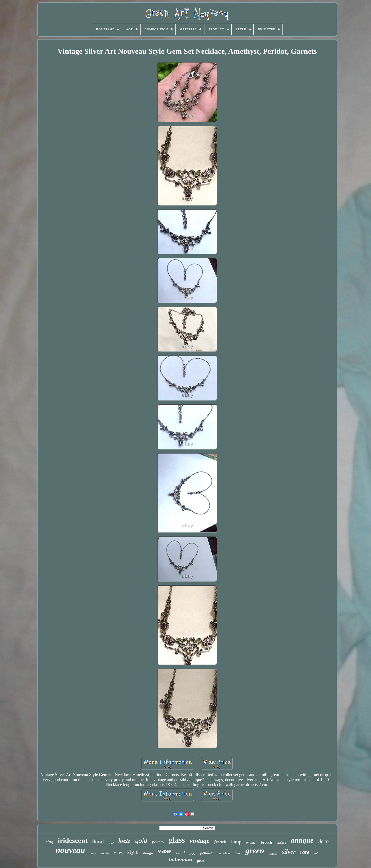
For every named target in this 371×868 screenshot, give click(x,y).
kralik (193, 854)
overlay (105, 853)
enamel (251, 842)
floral (98, 841)
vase (165, 851)
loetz (124, 841)
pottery (158, 842)
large (93, 853)
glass (177, 840)
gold (141, 841)
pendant (207, 853)
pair (316, 853)
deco (324, 841)
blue (238, 853)
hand (181, 853)
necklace (273, 854)
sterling (281, 843)
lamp (236, 842)
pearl (201, 861)
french (220, 842)
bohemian (181, 859)
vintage (199, 841)
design (148, 853)
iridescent (73, 840)
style (133, 852)
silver (289, 852)
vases (118, 853)
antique (302, 840)
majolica (224, 853)
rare (305, 852)
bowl (111, 843)
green (255, 851)
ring (49, 842)
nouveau (70, 850)
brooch (267, 842)
